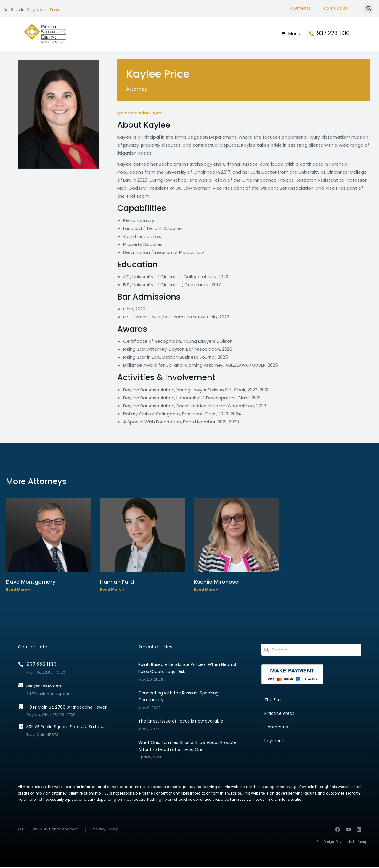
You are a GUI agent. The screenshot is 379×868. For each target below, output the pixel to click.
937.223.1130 (345, 34)
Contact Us (335, 8)
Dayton (34, 10)
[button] (369, 8)
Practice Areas (279, 715)
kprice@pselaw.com (139, 114)
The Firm (273, 701)
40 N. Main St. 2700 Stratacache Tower (66, 708)
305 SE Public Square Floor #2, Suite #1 (66, 728)
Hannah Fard (117, 583)
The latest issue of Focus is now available (181, 723)
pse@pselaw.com (45, 687)
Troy (54, 10)
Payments (300, 8)
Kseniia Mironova (216, 583)
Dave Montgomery (31, 583)
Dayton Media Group (351, 843)
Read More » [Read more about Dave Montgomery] (18, 591)
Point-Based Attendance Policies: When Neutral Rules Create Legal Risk (187, 670)
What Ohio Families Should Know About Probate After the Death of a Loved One (187, 747)
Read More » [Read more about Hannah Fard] (112, 591)
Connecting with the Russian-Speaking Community (178, 698)
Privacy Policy (105, 831)
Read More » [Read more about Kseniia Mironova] (206, 591)
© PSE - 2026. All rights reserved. (49, 831)
